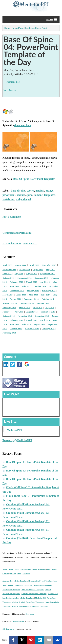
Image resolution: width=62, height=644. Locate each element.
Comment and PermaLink (17, 233)
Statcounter (9, 629)
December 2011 (41, 278)
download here (23, 125)
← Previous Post (12, 82)
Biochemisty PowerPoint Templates (43, 581)
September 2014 (31, 299)
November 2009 (49, 265)
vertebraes (8, 199)
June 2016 (14, 324)
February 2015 (9, 308)
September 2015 (48, 312)
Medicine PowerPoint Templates (33, 569)
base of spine (18, 191)
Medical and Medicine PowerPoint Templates (30, 606)
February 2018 (9, 333)
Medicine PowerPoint (36, 28)
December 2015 (42, 316)
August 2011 (32, 274)
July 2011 (19, 274)
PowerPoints (52, 569)
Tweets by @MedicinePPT (17, 440)
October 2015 (9, 316)
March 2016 (32, 320)
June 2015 (7, 312)
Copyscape (30, 614)
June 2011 (7, 274)
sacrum (21, 195)
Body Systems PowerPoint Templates (17, 585)
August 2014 (15, 299)
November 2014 (10, 303)
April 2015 (38, 308)
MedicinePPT (14, 430)
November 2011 (25, 278)
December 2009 (9, 270)
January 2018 (48, 329)
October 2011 (9, 278)
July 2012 (26, 286)
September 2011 (48, 274)
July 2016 (26, 324)
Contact (6, 573)
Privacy (13, 573)
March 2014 (8, 295)
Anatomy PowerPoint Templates (15, 581)
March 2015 (24, 308)
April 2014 (21, 295)
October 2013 (40, 286)
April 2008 (7, 265)
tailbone (38, 195)
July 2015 (19, 312)
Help (19, 573)
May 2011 (50, 270)
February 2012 (16, 282)
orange (50, 191)
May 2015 (50, 308)
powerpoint (9, 195)
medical (40, 191)
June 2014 (46, 295)
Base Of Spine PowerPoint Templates (34, 179)
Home (7, 28)
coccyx (30, 191)
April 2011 (38, 270)
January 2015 (43, 303)
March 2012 (32, 282)
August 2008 (21, 265)
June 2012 (14, 286)
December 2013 (17, 291)
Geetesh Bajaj (19, 621)
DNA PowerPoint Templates (33, 589)
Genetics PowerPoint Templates (34, 594)
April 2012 (45, 282)
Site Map (26, 573)
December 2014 (27, 303)
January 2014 (33, 291)
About (11, 569)
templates (50, 195)
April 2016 (45, 320)
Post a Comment (12, 217)
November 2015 (25, 316)
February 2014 (49, 291)
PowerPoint (18, 28)
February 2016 (16, 320)
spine (29, 195)
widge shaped (23, 199)
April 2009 (34, 265)
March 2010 (25, 270)
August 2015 (32, 312)
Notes (17, 569)
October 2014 (48, 299)
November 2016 (32, 329)
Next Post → (10, 90)
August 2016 (39, 324)
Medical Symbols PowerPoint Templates (28, 602)
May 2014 (34, 295)
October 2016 (16, 329)
